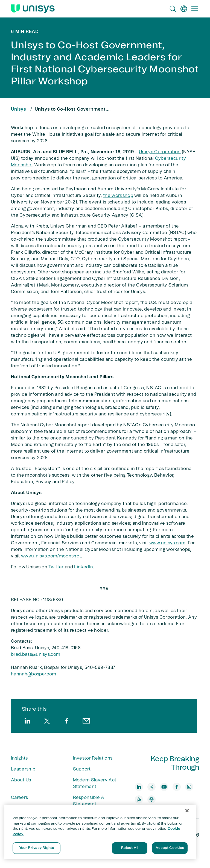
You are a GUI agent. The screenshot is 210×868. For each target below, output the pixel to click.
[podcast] (151, 799)
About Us (21, 780)
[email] (86, 721)
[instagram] (189, 787)
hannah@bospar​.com (33, 674)
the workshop (118, 196)
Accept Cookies (170, 848)
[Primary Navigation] (195, 9)
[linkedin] (27, 721)
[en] (184, 9)
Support (82, 769)
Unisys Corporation (160, 152)
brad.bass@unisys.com (36, 654)
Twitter (56, 567)
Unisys (18, 109)
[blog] (139, 799)
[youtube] (164, 787)
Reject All (130, 848)
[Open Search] (173, 9)
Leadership (23, 769)
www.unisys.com (167, 543)
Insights (19, 758)
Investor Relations (93, 758)
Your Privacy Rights (37, 848)
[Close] (187, 811)
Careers (19, 798)
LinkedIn (84, 567)
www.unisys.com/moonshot (51, 556)
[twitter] (47, 721)
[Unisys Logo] (33, 9)
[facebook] (67, 721)
